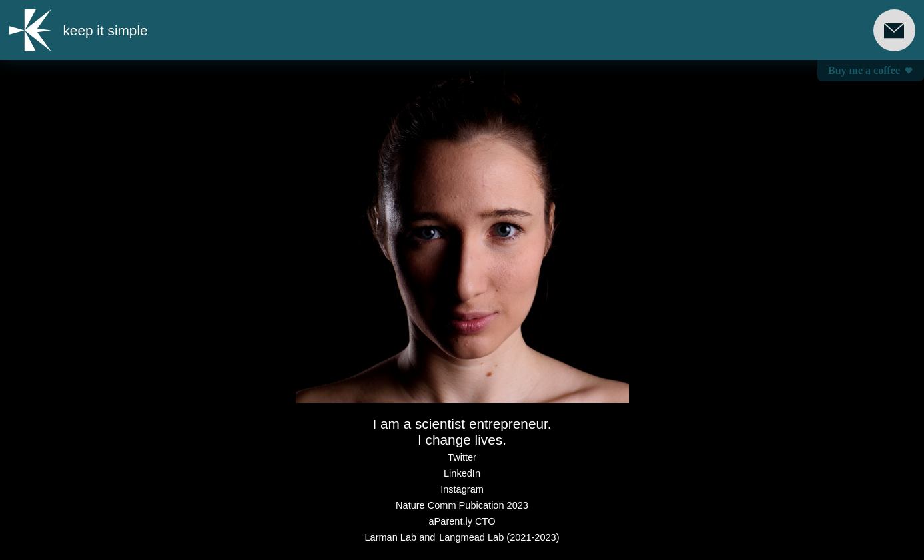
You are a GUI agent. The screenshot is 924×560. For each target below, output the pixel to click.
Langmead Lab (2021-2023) (499, 537)
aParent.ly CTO (462, 521)
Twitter (462, 457)
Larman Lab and (400, 537)
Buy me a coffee (871, 70)
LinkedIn (462, 473)
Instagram (462, 489)
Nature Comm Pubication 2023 (462, 505)
